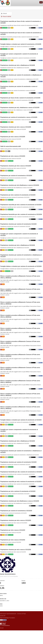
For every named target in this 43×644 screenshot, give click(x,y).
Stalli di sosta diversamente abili (11, 146)
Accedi (2, 628)
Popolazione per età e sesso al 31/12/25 (13, 137)
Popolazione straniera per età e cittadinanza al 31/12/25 (18, 65)
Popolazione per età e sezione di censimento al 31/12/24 (18, 195)
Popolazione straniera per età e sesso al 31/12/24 (16, 166)
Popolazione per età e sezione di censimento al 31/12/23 (18, 491)
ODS (9, 28)
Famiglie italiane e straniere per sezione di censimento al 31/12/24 (21, 266)
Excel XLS (5, 28)
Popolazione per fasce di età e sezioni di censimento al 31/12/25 (20, 98)
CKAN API (3, 616)
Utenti (2, 8)
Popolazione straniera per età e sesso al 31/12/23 (16, 520)
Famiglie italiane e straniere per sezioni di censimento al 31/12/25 (21, 44)
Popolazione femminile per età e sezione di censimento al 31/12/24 (21, 214)
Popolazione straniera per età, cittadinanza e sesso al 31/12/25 (20, 108)
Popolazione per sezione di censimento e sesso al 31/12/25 (19, 117)
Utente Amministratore (15, 8)
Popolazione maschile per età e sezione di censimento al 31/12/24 (21, 205)
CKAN (3, 624)
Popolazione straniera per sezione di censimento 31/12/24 (18, 224)
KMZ (6, 151)
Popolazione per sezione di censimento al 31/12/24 (16, 176)
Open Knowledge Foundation (7, 618)
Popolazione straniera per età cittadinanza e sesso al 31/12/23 (20, 501)
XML (3, 284)
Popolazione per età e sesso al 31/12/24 (13, 156)
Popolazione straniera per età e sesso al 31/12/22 (16, 550)
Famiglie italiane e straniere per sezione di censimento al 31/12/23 (21, 420)
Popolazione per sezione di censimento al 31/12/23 (16, 511)
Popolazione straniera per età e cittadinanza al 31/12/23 (18, 441)
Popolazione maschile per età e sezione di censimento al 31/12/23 (21, 482)
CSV (12, 28)
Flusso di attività (6, 16)
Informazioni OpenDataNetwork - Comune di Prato (13, 614)
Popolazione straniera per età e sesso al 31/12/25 (16, 127)
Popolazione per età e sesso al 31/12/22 (13, 540)
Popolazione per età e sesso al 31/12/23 (13, 530)
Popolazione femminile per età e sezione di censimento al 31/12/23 (21, 472)
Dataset (4, 13)
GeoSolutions (6, 625)
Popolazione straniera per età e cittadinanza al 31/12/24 (18, 245)
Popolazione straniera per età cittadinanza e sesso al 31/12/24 (20, 185)
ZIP (9, 151)
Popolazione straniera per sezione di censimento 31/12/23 (18, 462)
